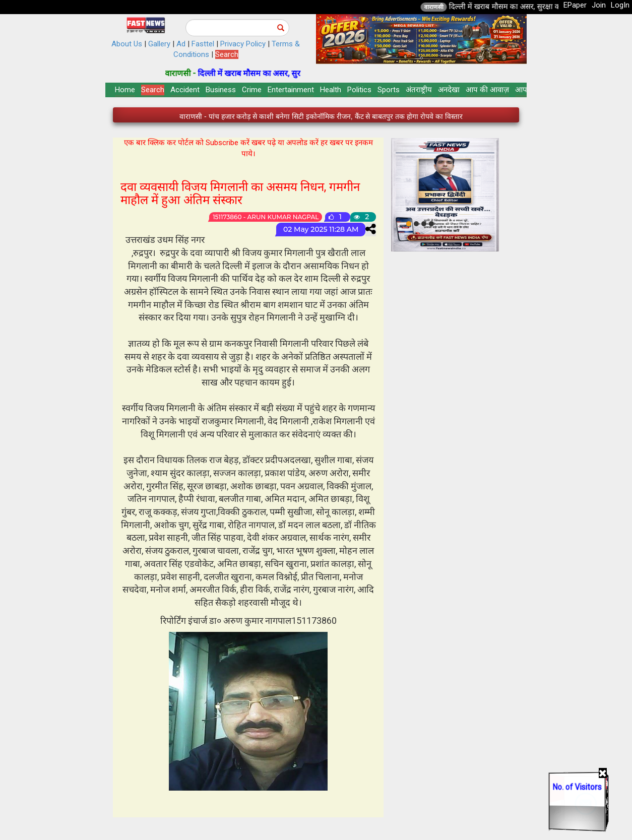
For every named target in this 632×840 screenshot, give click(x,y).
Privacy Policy (243, 44)
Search (227, 54)
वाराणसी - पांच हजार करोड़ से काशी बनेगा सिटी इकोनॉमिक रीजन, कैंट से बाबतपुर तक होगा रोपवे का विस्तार (321, 116)
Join (599, 5)
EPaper (575, 5)
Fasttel (203, 44)
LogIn (620, 5)
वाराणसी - (193, 73)
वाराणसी (445, 7)
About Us (127, 44)
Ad (181, 44)
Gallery (159, 44)
